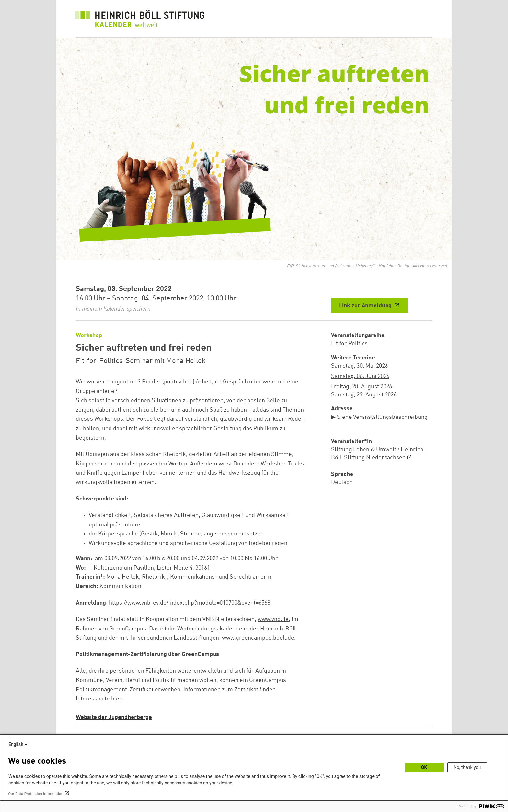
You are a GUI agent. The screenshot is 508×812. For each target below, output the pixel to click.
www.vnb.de (273, 619)
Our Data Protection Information (36, 794)
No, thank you (467, 767)
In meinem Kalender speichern (113, 309)
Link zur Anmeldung (366, 306)
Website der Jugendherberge (114, 717)
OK (424, 767)
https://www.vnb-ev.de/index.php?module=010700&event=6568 (190, 603)
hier (116, 699)
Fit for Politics (349, 344)
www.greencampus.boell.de (258, 638)
